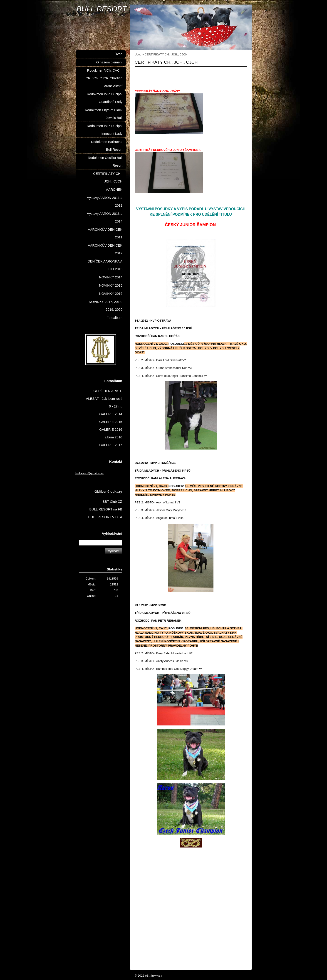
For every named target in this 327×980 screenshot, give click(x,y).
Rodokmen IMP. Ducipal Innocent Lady (105, 130)
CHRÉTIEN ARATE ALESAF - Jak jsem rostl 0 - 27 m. (104, 399)
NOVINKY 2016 (111, 294)
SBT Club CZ (112, 502)
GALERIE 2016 (111, 430)
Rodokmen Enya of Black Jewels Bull (104, 114)
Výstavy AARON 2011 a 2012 (105, 202)
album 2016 (113, 437)
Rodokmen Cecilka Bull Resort (105, 162)
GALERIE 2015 (111, 422)
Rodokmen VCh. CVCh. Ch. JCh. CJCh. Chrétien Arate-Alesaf (104, 78)
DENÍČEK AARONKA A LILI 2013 (105, 265)
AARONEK (114, 190)
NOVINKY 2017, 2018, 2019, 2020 (106, 306)
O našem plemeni (109, 62)
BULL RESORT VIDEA (105, 517)
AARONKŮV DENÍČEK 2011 (105, 233)
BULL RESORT (102, 9)
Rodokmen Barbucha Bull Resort (107, 146)
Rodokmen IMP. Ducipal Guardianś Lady (105, 98)
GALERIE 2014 (111, 414)
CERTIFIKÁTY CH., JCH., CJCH (108, 177)
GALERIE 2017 (111, 445)
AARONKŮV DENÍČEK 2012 (105, 249)
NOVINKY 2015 (111, 285)
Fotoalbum (114, 318)
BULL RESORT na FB (106, 509)
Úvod (138, 54)
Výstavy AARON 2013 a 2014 (105, 217)
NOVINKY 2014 (111, 277)
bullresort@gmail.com (89, 473)
